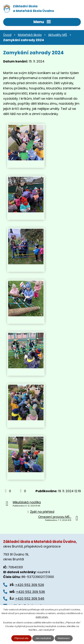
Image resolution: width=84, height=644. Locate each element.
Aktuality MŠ (58, 35)
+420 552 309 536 (30, 592)
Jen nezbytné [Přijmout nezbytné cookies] (43, 638)
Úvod (7, 35)
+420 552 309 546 (30, 599)
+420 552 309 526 (30, 585)
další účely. (42, 617)
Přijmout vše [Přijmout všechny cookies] (21, 638)
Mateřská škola (30, 35)
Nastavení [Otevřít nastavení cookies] (64, 638)
